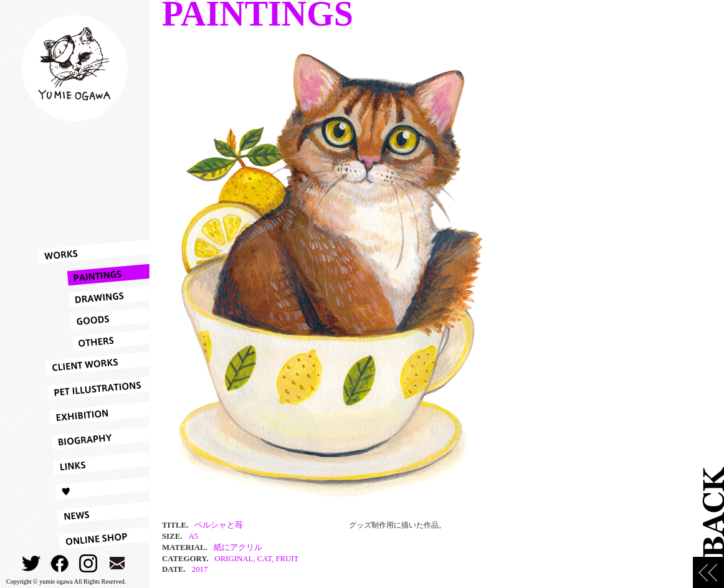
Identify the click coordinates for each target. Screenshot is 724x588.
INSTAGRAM (89, 563)
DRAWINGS (93, 297)
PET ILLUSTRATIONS (93, 389)
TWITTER (31, 563)
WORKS (93, 252)
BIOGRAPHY (93, 439)
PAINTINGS (93, 275)
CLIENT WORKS (93, 364)
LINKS (93, 463)
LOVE (93, 488)
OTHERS (93, 340)
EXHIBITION (93, 414)
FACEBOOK (60, 563)
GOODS (93, 319)
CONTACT (117, 563)
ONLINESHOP (93, 538)
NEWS (93, 513)
